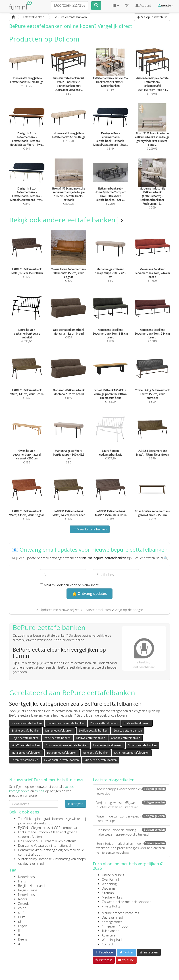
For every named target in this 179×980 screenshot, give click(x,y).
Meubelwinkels (112, 897)
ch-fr (21, 912)
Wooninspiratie (113, 940)
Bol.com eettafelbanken (62, 753)
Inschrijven (76, 804)
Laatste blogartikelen (114, 780)
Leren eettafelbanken (25, 760)
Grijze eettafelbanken (25, 738)
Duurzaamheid (112, 917)
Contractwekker (29, 850)
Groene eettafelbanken (126, 738)
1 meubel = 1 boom (116, 926)
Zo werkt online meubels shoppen (127, 902)
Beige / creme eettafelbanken (66, 723)
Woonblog (109, 884)
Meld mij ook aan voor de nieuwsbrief (69, 585)
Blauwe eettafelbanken (91, 738)
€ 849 (27, 133)
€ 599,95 (69, 188)
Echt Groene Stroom (33, 832)
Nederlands (26, 877)
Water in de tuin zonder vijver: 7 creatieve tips (131, 818)
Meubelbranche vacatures (120, 913)
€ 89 (69, 78)
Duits (22, 917)
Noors (23, 899)
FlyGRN (23, 828)
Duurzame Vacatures (33, 846)
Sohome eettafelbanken (27, 723)
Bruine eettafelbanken (26, 731)
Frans (22, 881)
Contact (107, 944)
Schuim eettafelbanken (142, 745)
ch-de (22, 908)
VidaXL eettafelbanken (26, 745)
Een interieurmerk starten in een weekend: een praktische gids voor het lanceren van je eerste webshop (131, 848)
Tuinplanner (110, 931)
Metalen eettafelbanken (26, 753)
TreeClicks (25, 819)
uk (20, 935)
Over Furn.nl (110, 879)
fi (19, 930)
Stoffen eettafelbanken (93, 731)
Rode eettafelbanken (137, 723)
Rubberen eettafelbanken (101, 760)
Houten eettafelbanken (108, 745)
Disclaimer (109, 888)
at (20, 944)
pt (20, 921)
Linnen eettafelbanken (59, 731)
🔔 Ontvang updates (89, 594)
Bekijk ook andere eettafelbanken (68, 220)
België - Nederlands (32, 886)
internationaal (61, 846)
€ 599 (152, 190)
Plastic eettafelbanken (104, 723)
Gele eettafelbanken (96, 753)
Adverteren (110, 935)
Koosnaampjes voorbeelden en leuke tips (131, 791)
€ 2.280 (110, 188)
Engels (23, 926)
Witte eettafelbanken (57, 738)
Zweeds (24, 904)
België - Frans (28, 890)
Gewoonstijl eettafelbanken (61, 760)
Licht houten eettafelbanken (132, 753)
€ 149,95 (152, 78)
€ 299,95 (152, 133)
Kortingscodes (112, 922)
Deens (23, 939)
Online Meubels (113, 875)
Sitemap (108, 893)
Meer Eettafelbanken (90, 529)
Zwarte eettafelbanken (128, 731)
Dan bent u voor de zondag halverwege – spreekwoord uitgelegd (131, 832)
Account (143, 5)
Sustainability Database (35, 859)
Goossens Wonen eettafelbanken (67, 745)
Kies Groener (27, 841)
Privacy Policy (111, 906)
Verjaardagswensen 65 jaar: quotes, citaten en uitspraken (131, 805)
